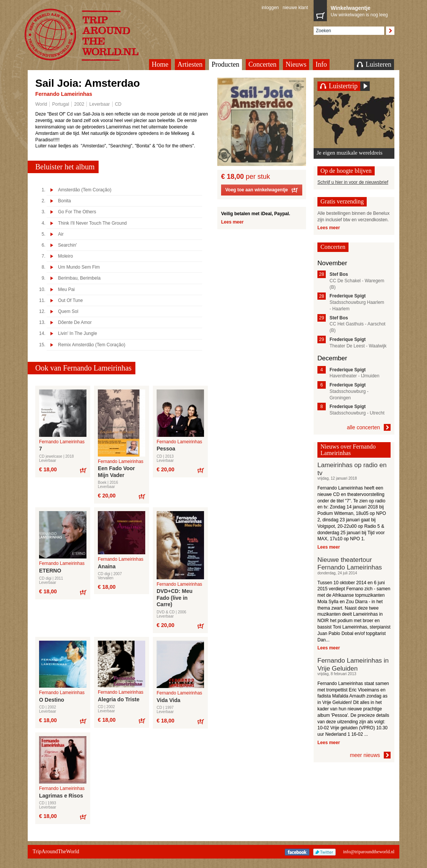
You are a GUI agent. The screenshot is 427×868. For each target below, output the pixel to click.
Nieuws (296, 64)
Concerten (262, 64)
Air (61, 234)
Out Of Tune (70, 301)
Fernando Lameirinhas (64, 94)
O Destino (52, 700)
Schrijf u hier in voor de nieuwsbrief (353, 182)
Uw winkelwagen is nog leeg (361, 11)
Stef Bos (339, 274)
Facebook (297, 852)
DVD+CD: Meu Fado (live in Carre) (175, 598)
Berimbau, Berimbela (79, 278)
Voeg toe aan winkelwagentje (262, 191)
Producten (225, 64)
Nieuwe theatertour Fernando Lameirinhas (350, 564)
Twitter (324, 852)
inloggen (270, 8)
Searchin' (68, 245)
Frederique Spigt (348, 296)
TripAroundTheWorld (91, 35)
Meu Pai (66, 290)
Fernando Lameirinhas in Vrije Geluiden (353, 664)
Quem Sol (68, 312)
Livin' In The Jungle (78, 334)
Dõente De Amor (75, 323)
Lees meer (232, 222)
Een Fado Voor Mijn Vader (116, 472)
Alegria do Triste (119, 699)
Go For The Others (77, 212)
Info (321, 64)
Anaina (107, 566)
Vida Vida (169, 700)
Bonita (64, 201)
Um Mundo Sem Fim (79, 267)
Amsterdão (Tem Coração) (85, 190)
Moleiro (65, 256)
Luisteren (374, 64)
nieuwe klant (295, 8)
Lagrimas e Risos (61, 796)
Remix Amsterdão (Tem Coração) (92, 345)
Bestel (83, 470)
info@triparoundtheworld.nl (369, 852)
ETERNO (50, 571)
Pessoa (166, 449)
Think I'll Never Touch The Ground (92, 223)
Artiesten (190, 64)
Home (160, 64)
